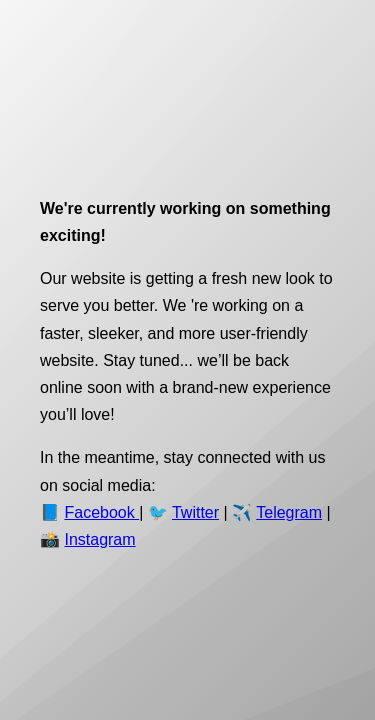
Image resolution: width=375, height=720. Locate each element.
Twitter (195, 512)
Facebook (101, 512)
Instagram (99, 539)
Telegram (289, 512)
